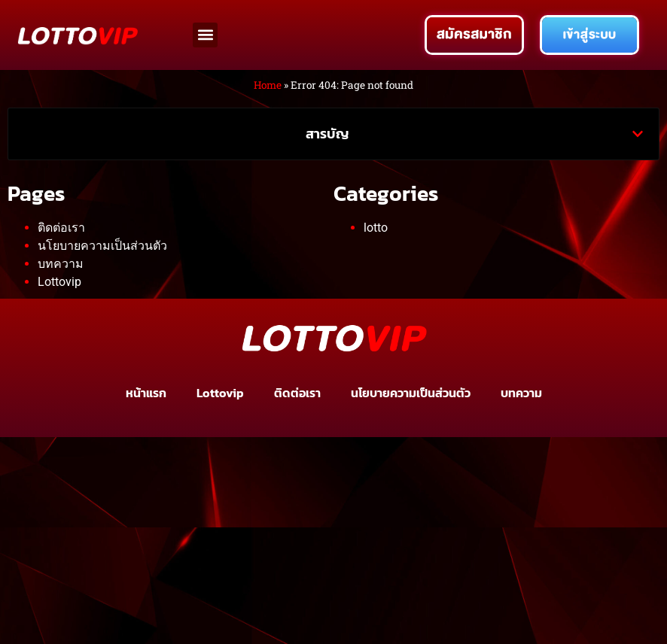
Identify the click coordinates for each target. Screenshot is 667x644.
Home (268, 85)
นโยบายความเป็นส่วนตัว (102, 246)
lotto (376, 228)
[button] (205, 35)
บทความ (61, 264)
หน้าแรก (146, 393)
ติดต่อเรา (61, 228)
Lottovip (59, 282)
